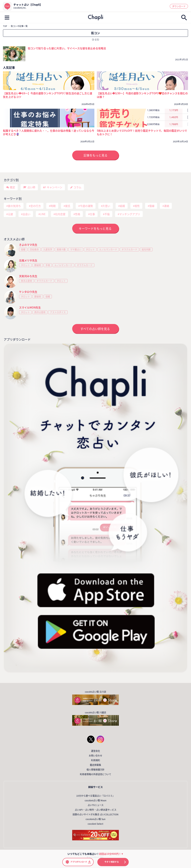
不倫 (107, 214)
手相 (48, 265)
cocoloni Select (95, 824)
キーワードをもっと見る (95, 228)
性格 (78, 214)
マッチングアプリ (130, 214)
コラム (77, 187)
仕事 (92, 214)
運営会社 (95, 751)
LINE (43, 214)
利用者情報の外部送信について (95, 774)
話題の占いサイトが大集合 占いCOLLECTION (95, 814)
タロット (90, 249)
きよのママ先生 (28, 245)
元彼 (10, 214)
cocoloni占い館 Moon (95, 800)
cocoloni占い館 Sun (95, 819)
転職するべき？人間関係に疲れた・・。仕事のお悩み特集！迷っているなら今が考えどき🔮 (49, 132)
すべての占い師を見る (95, 329)
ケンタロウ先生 (28, 292)
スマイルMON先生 (30, 307)
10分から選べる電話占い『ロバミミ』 (95, 796)
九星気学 (48, 249)
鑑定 (12, 187)
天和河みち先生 (28, 276)
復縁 (152, 206)
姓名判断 (146, 249)
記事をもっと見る (95, 155)
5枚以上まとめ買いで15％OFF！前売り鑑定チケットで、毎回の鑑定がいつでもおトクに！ (142, 132)
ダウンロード (179, 6)
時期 (53, 206)
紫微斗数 (61, 249)
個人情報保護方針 (95, 770)
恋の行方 (36, 206)
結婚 (122, 206)
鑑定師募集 (95, 765)
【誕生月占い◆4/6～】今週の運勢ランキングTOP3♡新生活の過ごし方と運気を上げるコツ (48, 95)
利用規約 (95, 760)
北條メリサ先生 (28, 260)
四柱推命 (34, 249)
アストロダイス (58, 312)
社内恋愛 (60, 214)
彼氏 (68, 206)
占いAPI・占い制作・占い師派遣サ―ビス (96, 810)
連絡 (167, 206)
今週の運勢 (86, 206)
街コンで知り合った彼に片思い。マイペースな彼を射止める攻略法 (67, 48)
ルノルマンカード (108, 249)
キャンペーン (55, 187)
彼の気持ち (14, 206)
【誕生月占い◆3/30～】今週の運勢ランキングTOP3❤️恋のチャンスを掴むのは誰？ (142, 95)
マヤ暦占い (76, 249)
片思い (106, 206)
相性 (137, 206)
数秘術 (38, 265)
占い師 (31, 187)
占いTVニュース (96, 805)
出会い (26, 214)
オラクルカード (129, 249)
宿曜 (23, 249)
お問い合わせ (95, 756)
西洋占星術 (26, 281)
